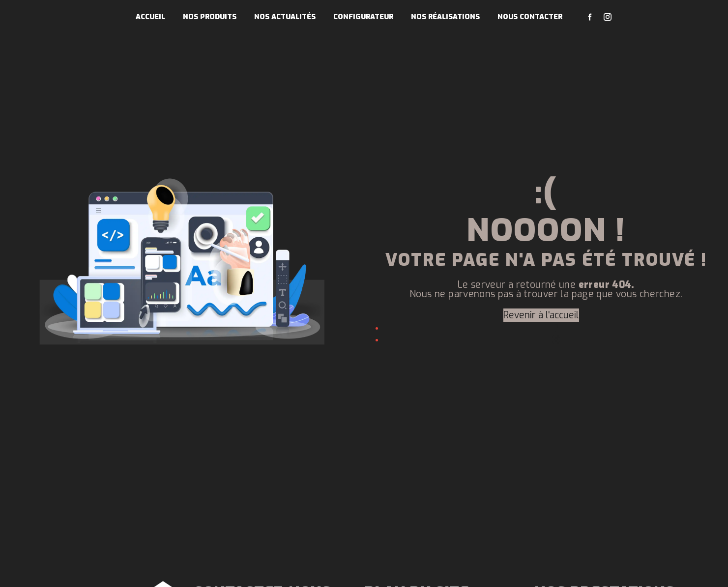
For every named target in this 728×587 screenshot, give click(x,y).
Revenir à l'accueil (541, 315)
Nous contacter (530, 17)
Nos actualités (285, 17)
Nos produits (210, 17)
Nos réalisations (445, 17)
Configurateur (363, 17)
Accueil (150, 17)
